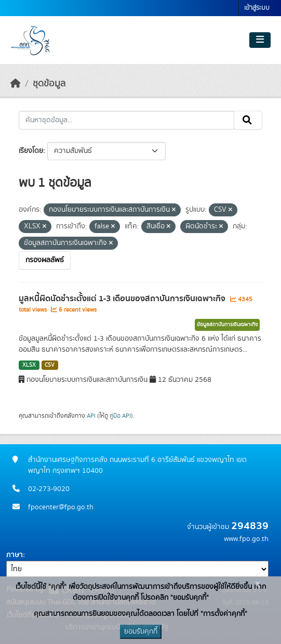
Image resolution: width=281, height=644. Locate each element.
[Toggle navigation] (260, 40)
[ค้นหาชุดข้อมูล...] (126, 120)
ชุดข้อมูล (49, 84)
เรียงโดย (31, 151)
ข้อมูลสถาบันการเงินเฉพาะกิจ (227, 325)
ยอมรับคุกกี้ (141, 632)
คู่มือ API (120, 416)
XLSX (29, 365)
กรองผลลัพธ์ (45, 260)
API (91, 416)
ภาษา (15, 555)
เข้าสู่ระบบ (257, 8)
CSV (50, 365)
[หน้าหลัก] (16, 84)
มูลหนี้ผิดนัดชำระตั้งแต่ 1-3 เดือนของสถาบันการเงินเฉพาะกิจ (123, 299)
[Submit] (248, 120)
